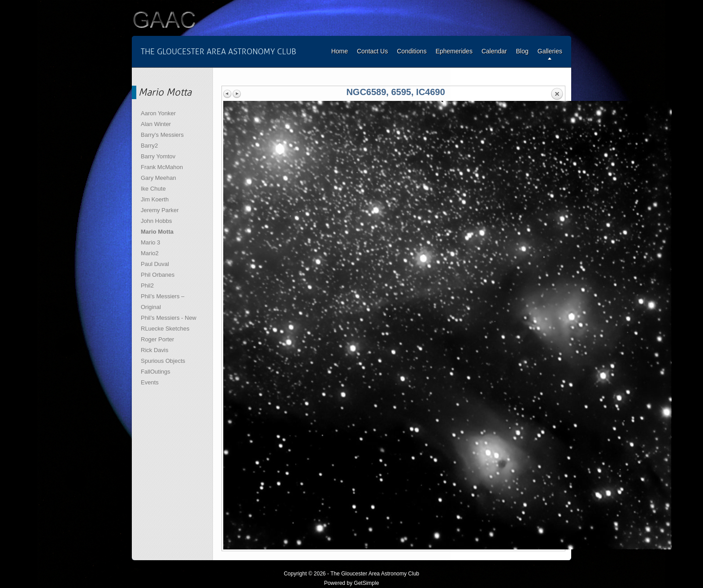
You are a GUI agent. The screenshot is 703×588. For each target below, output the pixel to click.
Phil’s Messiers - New (169, 318)
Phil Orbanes (158, 275)
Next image (237, 94)
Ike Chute (153, 189)
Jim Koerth (155, 199)
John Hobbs (156, 221)
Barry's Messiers (162, 135)
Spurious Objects (163, 361)
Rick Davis (154, 350)
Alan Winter (156, 124)
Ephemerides (454, 51)
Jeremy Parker (160, 210)
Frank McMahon (162, 167)
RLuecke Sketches (165, 329)
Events (150, 382)
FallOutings (156, 372)
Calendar (494, 51)
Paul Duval (155, 264)
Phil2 (147, 285)
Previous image (228, 94)
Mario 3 (150, 242)
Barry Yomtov (158, 156)
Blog (522, 51)
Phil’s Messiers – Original (163, 302)
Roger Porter (157, 339)
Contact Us (372, 51)
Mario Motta (157, 232)
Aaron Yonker (158, 113)
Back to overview (557, 94)
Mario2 (150, 253)
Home (340, 51)
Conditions (412, 51)
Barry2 (149, 146)
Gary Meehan (158, 178)
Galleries (550, 51)
